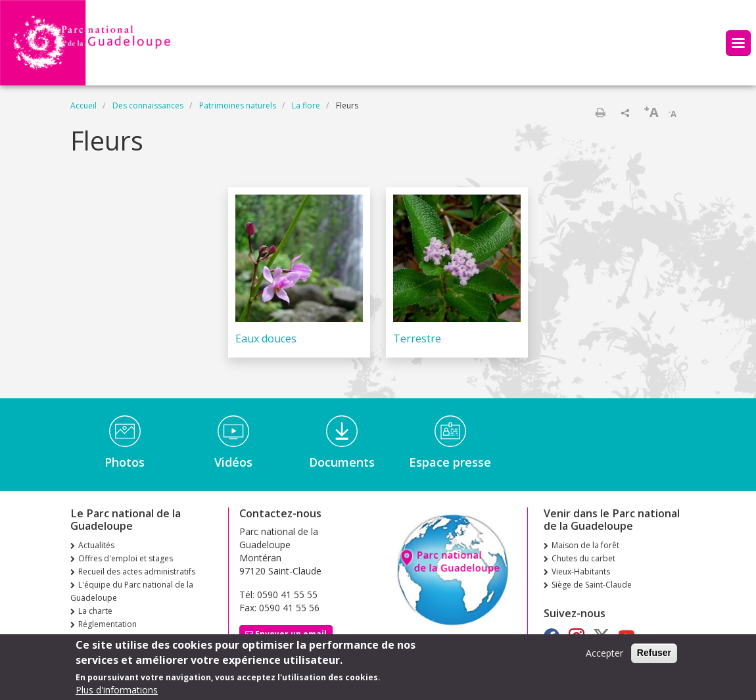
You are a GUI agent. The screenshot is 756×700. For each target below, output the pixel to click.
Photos (125, 462)
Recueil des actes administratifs (137, 572)
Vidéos (233, 462)
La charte (95, 611)
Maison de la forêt (585, 545)
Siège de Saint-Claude (592, 585)
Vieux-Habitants (581, 572)
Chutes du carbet (583, 558)
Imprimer (600, 112)
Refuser (654, 657)
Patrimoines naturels (238, 105)
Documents (342, 462)
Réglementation (107, 624)
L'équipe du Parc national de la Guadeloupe (132, 591)
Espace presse (450, 462)
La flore (306, 105)
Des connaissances (148, 105)
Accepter (604, 657)
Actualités (96, 545)
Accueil (83, 105)
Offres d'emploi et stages (126, 558)
